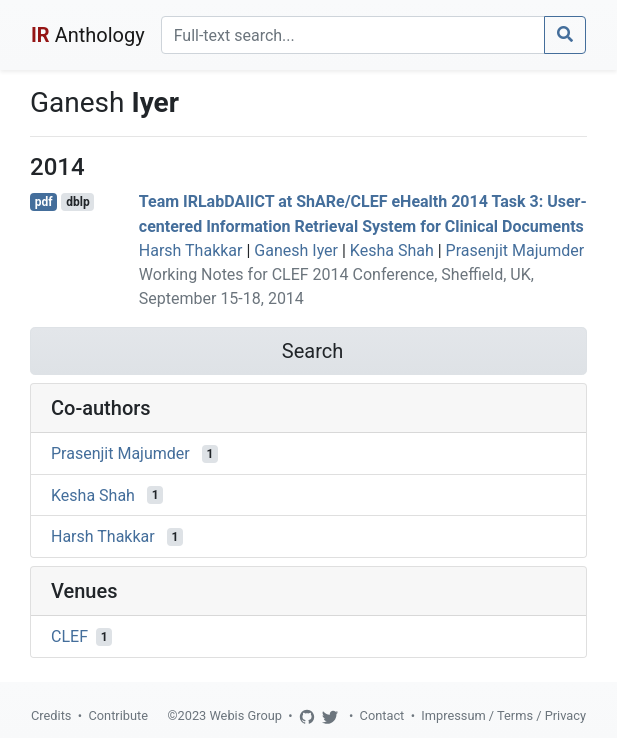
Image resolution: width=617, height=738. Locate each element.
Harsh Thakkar (191, 250)
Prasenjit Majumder (515, 250)
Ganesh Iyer (296, 250)
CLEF (69, 636)
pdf (44, 202)
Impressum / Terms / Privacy (503, 715)
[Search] (353, 35)
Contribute (118, 715)
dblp (77, 202)
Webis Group (245, 715)
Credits (51, 715)
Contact (382, 715)
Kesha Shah (392, 250)
